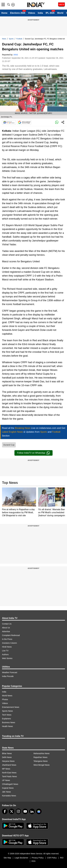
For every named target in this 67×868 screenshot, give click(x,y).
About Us (6, 628)
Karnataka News (9, 796)
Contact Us (7, 624)
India (40, 13)
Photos (5, 699)
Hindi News (7, 647)
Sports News (7, 711)
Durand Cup (9, 445)
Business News (9, 722)
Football (19, 39)
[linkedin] (32, 811)
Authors (5, 654)
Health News (7, 726)
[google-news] (39, 811)
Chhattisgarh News (10, 784)
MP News (6, 769)
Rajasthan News (40, 757)
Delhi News (7, 757)
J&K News (6, 792)
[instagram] (18, 811)
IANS (16, 55)
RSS (34, 861)
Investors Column (9, 643)
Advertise (6, 631)
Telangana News (41, 761)
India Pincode (8, 676)
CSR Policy (52, 858)
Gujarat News (8, 788)
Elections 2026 (18, 13)
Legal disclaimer (21, 858)
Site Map (7, 858)
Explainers (6, 719)
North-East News (9, 773)
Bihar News (7, 753)
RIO (62, 858)
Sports (11, 39)
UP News (6, 780)
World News (7, 696)
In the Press (7, 639)
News (4, 39)
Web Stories (7, 658)
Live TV (5, 651)
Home (4, 13)
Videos (32, 13)
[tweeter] (12, 811)
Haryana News (8, 761)
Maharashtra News (42, 753)
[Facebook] (5, 811)
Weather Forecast (10, 672)
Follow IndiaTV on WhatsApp (33, 453)
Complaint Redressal (11, 635)
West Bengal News (42, 765)
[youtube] (25, 811)
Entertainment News (11, 707)
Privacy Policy (38, 858)
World (60, 13)
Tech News (7, 715)
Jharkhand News (9, 765)
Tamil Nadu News (9, 776)
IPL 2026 (50, 13)
